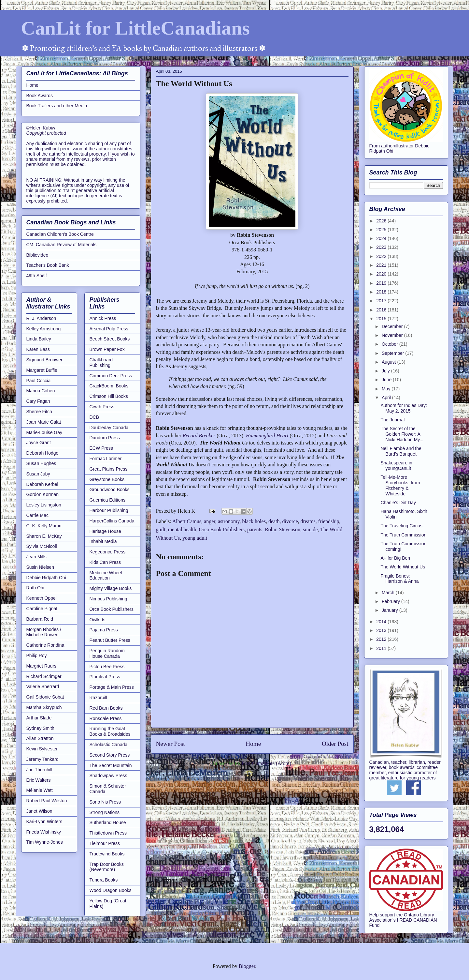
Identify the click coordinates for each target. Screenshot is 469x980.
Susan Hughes (41, 463)
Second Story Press (110, 755)
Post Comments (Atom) (266, 763)
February (391, 601)
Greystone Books (107, 479)
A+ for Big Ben (395, 558)
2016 (382, 310)
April (387, 398)
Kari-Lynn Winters (44, 822)
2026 (382, 221)
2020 (382, 274)
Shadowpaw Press (108, 776)
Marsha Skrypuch (44, 707)
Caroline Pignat (42, 609)
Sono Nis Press (105, 802)
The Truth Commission (403, 535)
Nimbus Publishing (108, 599)
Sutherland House (108, 822)
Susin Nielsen (40, 567)
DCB (94, 417)
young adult (195, 538)
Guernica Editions (108, 500)
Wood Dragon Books (111, 890)
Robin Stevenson (283, 529)
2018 (382, 292)
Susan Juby (38, 474)
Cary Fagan (38, 401)
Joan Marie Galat (44, 422)
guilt (161, 529)
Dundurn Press (105, 438)
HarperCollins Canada (112, 521)
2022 (382, 256)
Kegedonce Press (108, 552)
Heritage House (105, 531)
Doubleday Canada (109, 428)
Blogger (247, 966)
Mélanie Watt (40, 790)
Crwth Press (102, 407)
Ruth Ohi (35, 588)
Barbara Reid (40, 619)
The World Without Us (403, 567)
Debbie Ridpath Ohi (46, 578)
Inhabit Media (103, 541)
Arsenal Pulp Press (109, 329)
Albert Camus (187, 521)
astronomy (229, 521)
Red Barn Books (106, 708)
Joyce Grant (39, 443)
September (393, 353)
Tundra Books (104, 880)
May (387, 389)
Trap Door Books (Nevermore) (107, 867)
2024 (382, 238)
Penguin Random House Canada (107, 653)
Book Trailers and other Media (57, 106)
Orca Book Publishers (221, 529)
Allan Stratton (40, 738)
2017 (382, 301)
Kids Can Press (105, 562)
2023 (382, 247)
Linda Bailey (39, 339)
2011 (382, 648)
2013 (382, 630)
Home (253, 744)
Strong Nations (105, 812)
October (391, 344)
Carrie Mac (37, 515)
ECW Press (101, 448)
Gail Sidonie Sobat (45, 697)
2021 (382, 265)
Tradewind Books (107, 854)
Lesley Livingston (44, 505)
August (389, 362)
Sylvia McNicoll (42, 546)
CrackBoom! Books (109, 386)
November (393, 335)
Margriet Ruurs (42, 666)
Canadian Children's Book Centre (60, 234)
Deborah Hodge (43, 453)
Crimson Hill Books (109, 396)
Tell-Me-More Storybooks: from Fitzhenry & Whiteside (400, 485)
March (389, 593)
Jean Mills (36, 557)
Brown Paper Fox (107, 349)
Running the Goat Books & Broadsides (110, 731)
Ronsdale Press (106, 718)
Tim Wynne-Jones (45, 842)
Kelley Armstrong (44, 329)
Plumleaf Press (105, 677)
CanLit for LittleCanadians (135, 28)
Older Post (335, 744)
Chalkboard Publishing (101, 362)
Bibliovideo (37, 255)
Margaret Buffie (42, 370)
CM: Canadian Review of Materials (62, 245)
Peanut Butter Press (110, 640)
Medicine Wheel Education (106, 575)
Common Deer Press (111, 376)
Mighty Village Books (111, 588)
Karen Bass (38, 349)
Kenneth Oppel (42, 598)
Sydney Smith (40, 728)
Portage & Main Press (112, 687)
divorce (290, 521)
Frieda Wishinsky (44, 832)
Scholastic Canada (109, 745)
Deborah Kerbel (42, 484)
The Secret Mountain (111, 765)
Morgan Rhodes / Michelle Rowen (44, 632)
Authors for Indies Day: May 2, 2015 (404, 408)
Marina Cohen (41, 391)
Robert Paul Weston (47, 801)
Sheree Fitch (39, 412)
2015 (382, 319)
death (274, 521)
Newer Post (171, 744)
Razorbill (98, 698)
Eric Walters (39, 780)
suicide (310, 529)
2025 (382, 230)
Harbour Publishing (109, 510)
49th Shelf (37, 276)
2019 (382, 283)
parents (255, 529)
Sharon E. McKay (44, 536)
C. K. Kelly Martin (44, 526)
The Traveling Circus (401, 526)
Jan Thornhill (39, 770)
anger (210, 521)
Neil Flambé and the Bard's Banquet (401, 451)
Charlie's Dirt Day (398, 503)
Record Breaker (200, 436)
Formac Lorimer (106, 459)
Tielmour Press (105, 843)
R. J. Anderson (41, 318)
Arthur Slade (39, 718)
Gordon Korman (43, 494)
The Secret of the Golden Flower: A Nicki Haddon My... (402, 434)
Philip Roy (37, 656)
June (387, 380)
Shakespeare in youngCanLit (396, 466)
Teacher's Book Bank (48, 265)
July (386, 371)
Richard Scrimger (44, 676)
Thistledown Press (108, 833)
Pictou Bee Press (107, 667)
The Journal (392, 420)
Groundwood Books (110, 490)
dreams (308, 521)
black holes (254, 521)
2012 (382, 639)
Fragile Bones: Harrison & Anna (399, 579)
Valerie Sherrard (43, 686)
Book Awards (40, 96)
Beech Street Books (110, 339)
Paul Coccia (39, 381)
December (393, 326)
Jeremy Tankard (43, 759)
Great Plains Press (109, 469)
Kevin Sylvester (42, 749)
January (391, 610)
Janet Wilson (39, 811)
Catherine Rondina (45, 645)
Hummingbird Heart (267, 436)
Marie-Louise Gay (44, 432)
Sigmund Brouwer (44, 360)
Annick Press (103, 318)
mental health (182, 529)
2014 (382, 622)
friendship (329, 521)
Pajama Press (104, 630)
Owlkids (98, 620)
